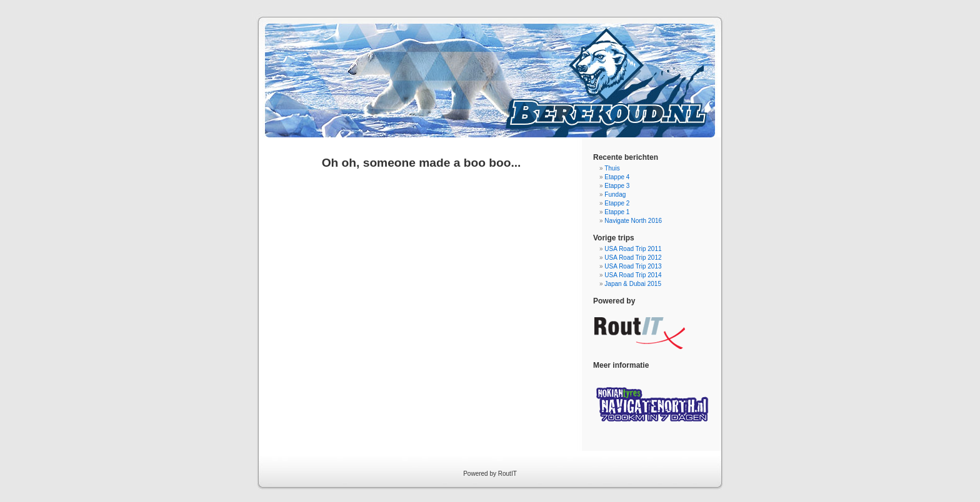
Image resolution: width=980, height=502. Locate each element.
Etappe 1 (617, 212)
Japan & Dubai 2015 (633, 284)
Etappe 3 (617, 186)
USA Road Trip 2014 (633, 275)
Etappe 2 (617, 203)
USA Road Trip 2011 (633, 249)
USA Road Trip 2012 (633, 258)
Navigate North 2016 (633, 221)
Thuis (612, 168)
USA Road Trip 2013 (633, 266)
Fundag (615, 194)
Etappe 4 (617, 177)
